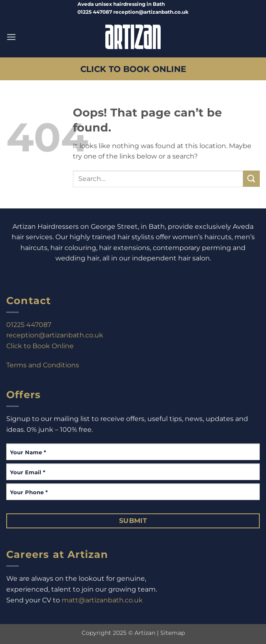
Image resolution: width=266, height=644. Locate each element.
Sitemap (173, 633)
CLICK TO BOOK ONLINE (133, 69)
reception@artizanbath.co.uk (55, 335)
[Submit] (251, 179)
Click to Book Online (40, 346)
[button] (11, 37)
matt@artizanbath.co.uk (102, 600)
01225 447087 (29, 325)
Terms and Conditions (43, 365)
